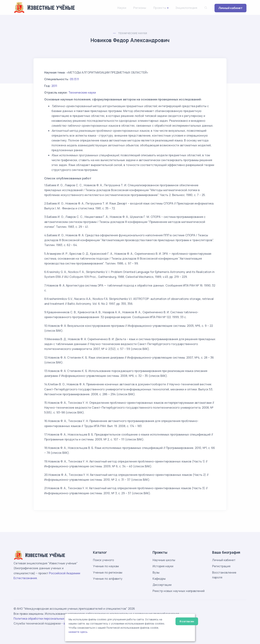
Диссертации (162, 585)
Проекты (160, 8)
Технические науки (133, 33)
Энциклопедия (186, 8)
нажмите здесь (78, 632)
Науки (122, 8)
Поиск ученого (103, 560)
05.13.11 (74, 79)
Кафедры (159, 579)
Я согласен (187, 621)
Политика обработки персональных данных (45, 619)
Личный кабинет (230, 8)
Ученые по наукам (106, 566)
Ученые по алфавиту (108, 579)
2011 (54, 86)
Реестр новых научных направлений (179, 591)
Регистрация (221, 566)
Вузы (156, 572)
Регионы (140, 8)
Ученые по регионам (108, 572)
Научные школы (164, 560)
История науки (163, 566)
